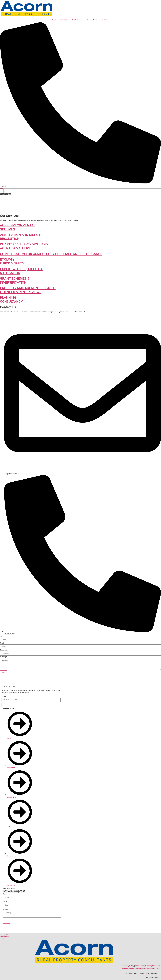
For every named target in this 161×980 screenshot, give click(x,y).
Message (3, 657)
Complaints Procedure (131, 968)
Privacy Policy (129, 966)
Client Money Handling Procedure (147, 966)
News (95, 20)
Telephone (4, 650)
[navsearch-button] (80, 183)
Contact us (106, 20)
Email (2, 643)
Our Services (77, 20)
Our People (64, 20)
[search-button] (2, 191)
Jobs (87, 20)
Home (54, 20)
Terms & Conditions (147, 968)
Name (2, 636)
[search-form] (80, 186)
